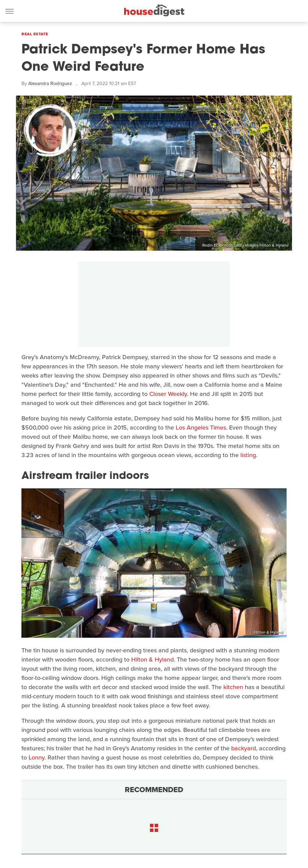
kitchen (233, 687)
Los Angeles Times (201, 428)
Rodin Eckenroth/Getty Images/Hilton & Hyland (245, 245)
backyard (244, 748)
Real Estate (35, 34)
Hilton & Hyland (269, 632)
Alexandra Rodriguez (50, 84)
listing (248, 455)
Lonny (37, 757)
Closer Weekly (168, 394)
